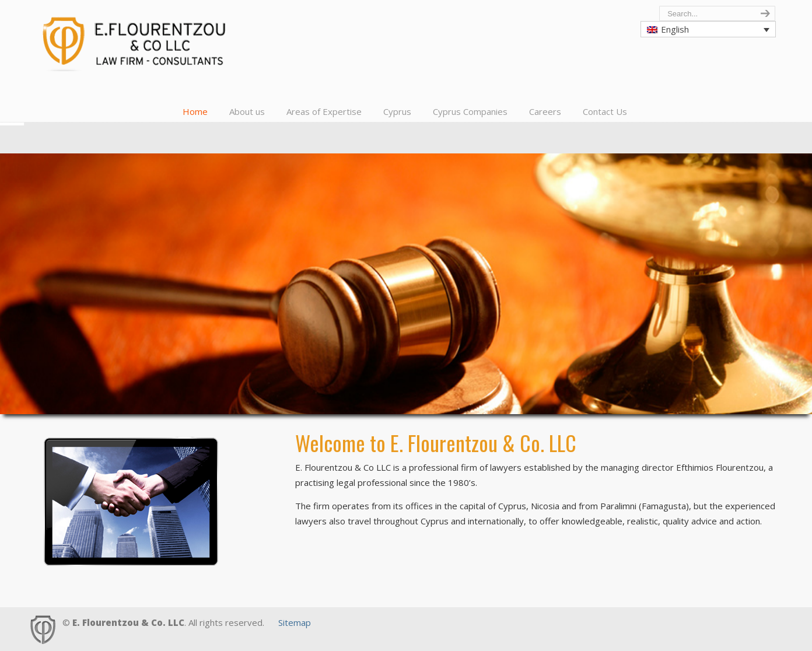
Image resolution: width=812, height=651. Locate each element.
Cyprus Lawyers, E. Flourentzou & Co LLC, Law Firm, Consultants (138, 38)
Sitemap (295, 622)
